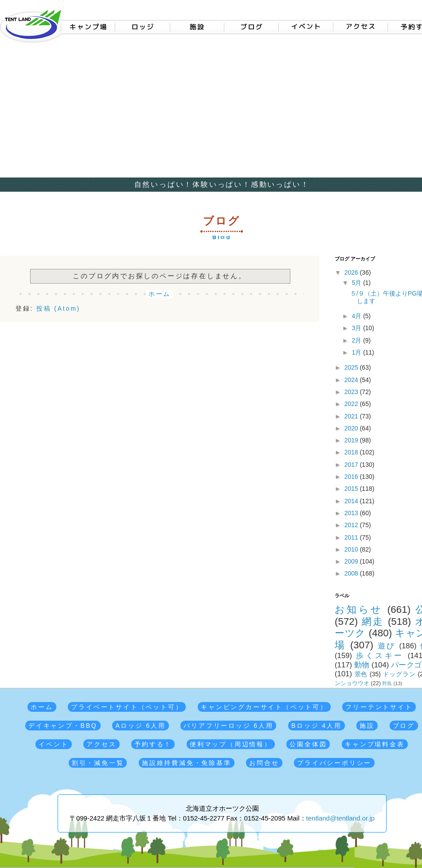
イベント (53, 744)
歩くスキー (380, 656)
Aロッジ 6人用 (140, 726)
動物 (362, 665)
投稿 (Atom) (58, 308)
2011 (352, 537)
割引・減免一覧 (98, 763)
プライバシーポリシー (334, 763)
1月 (357, 352)
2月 (357, 340)
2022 (352, 404)
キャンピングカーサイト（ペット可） (264, 707)
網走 (373, 621)
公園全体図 (308, 744)
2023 (352, 392)
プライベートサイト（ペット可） (127, 707)
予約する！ (153, 744)
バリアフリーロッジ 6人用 (228, 726)
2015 (352, 489)
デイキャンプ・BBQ (63, 726)
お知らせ (359, 610)
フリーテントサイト (379, 707)
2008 (352, 573)
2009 (352, 561)
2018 (352, 452)
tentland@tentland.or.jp (341, 818)
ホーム (160, 294)
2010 (352, 549)
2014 (352, 501)
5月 (357, 283)
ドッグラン (399, 674)
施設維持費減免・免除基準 (187, 763)
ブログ (404, 726)
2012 (352, 525)
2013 (352, 513)
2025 (352, 367)
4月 (357, 316)
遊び (387, 646)
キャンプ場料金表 (375, 744)
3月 (357, 328)
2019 (352, 440)
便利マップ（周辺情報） (231, 744)
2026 (352, 272)
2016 (352, 477)
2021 (352, 416)
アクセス (101, 744)
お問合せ (264, 763)
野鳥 (387, 683)
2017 (352, 465)
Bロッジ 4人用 (316, 726)
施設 (367, 726)
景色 (361, 674)
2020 (352, 428)
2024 (352, 380)
